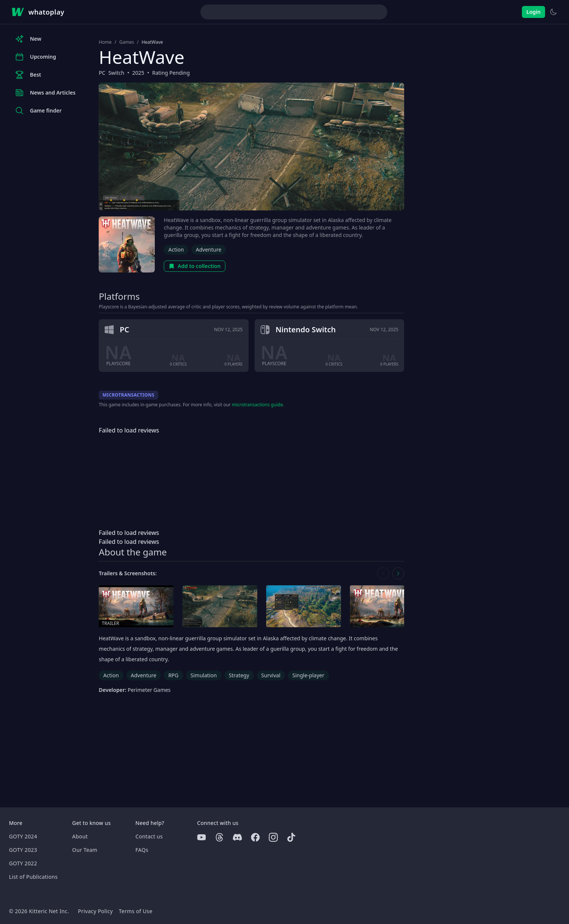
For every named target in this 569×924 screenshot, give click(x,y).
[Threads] (219, 837)
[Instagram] (273, 837)
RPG (173, 675)
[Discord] (237, 837)
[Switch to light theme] (553, 12)
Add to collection (195, 266)
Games (127, 42)
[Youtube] (202, 837)
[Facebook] (255, 837)
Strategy (239, 675)
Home (105, 42)
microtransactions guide (257, 405)
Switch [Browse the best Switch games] (116, 73)
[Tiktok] (291, 837)
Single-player (308, 675)
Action (176, 250)
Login (533, 12)
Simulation (204, 675)
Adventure (209, 250)
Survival (271, 675)
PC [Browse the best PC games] (102, 73)
